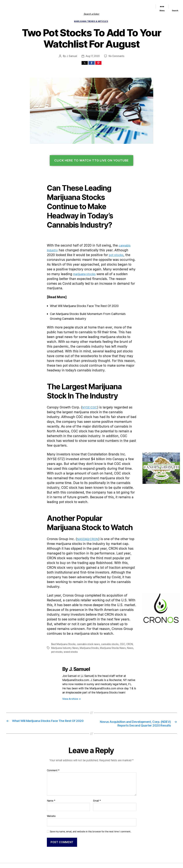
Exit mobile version (91, 864)
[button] (85, 63)
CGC (120, 621)
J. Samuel (72, 57)
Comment (53, 751)
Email (97, 781)
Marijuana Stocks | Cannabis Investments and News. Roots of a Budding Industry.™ (69, 852)
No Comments (116, 57)
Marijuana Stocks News (114, 4)
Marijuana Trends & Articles (91, 22)
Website (51, 796)
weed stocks (66, 628)
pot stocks (103, 255)
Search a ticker (92, 14)
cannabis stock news (87, 621)
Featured (97, 4)
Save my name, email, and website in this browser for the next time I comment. (89, 811)
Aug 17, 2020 (93, 57)
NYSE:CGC (88, 398)
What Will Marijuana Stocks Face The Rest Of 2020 (87, 302)
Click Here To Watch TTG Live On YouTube (91, 161)
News (127, 624)
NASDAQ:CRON (87, 520)
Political (130, 4)
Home (62, 4)
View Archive (71, 675)
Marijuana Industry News (64, 624)
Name (51, 781)
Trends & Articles (143, 4)
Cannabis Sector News (141, 8)
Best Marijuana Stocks (63, 621)
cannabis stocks (108, 621)
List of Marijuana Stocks (77, 4)
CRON (128, 621)
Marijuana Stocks (88, 624)
